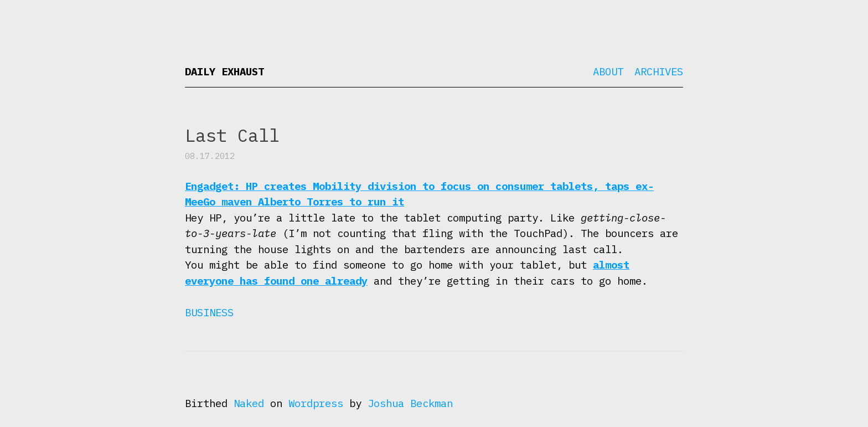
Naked (249, 403)
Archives (659, 71)
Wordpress (316, 403)
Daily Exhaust (224, 71)
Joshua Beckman (410, 403)
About (608, 71)
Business (209, 312)
